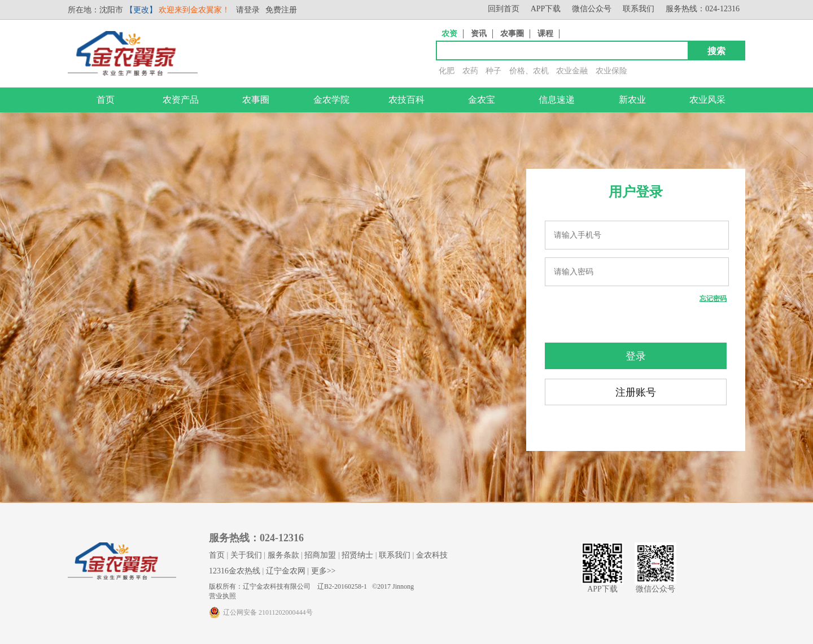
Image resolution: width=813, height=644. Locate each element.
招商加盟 (320, 555)
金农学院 (331, 100)
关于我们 (246, 555)
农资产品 (181, 100)
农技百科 (406, 100)
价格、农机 (529, 71)
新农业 (632, 100)
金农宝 (482, 100)
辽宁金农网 (286, 571)
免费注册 (281, 10)
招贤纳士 (357, 555)
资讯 (479, 34)
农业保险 (611, 71)
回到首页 (504, 9)
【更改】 (141, 10)
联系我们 (639, 9)
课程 (545, 34)
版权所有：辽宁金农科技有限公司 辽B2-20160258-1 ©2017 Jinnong (311, 586)
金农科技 (432, 555)
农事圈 (512, 34)
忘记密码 (713, 299)
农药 (470, 71)
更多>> (324, 571)
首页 (106, 100)
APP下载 (546, 9)
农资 (449, 34)
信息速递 (557, 100)
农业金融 (572, 71)
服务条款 (283, 555)
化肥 (447, 71)
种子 (493, 71)
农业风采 (707, 100)
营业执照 (222, 596)
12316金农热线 (235, 571)
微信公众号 (592, 9)
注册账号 (636, 392)
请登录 (248, 10)
